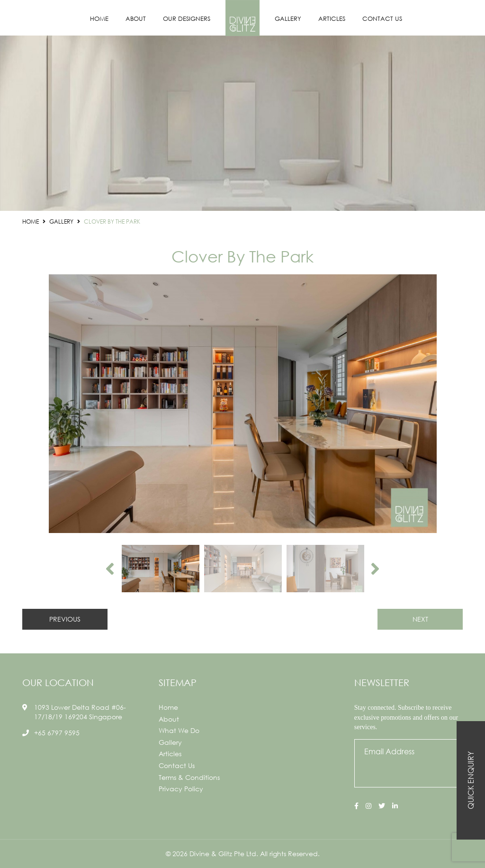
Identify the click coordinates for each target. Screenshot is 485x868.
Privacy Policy (181, 789)
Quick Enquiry (471, 780)
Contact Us (382, 19)
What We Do (179, 730)
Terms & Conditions (189, 777)
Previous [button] (110, 569)
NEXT (420, 619)
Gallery (288, 19)
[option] (242, 404)
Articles (332, 19)
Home (99, 19)
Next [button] (375, 569)
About (136, 19)
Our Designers (187, 19)
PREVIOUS (65, 619)
